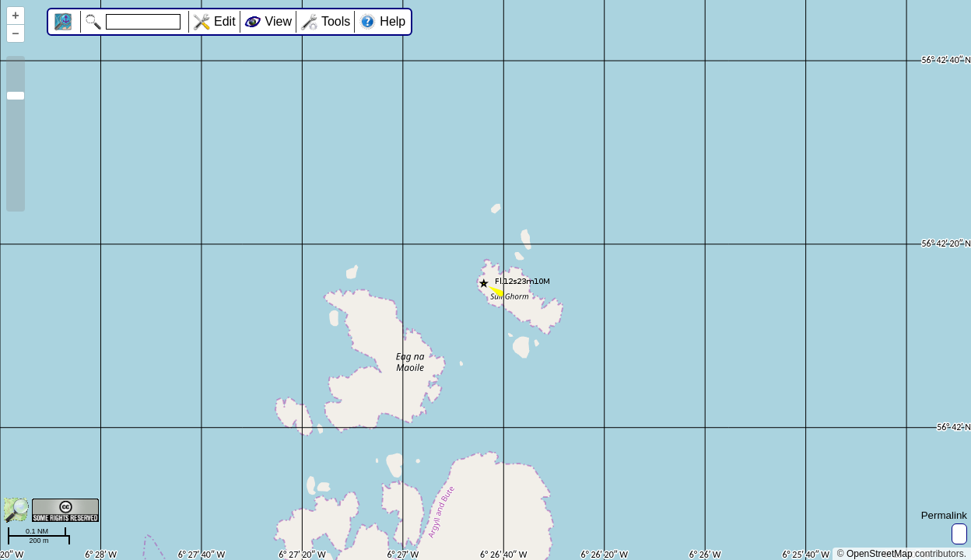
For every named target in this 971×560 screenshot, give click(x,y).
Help (393, 21)
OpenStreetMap (880, 554)
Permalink (944, 515)
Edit (225, 21)
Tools (336, 21)
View (279, 21)
